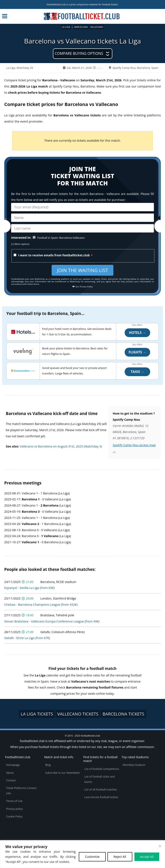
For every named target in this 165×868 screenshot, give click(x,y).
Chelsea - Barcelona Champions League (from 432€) (41, 605)
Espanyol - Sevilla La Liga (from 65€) (29, 588)
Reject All (120, 857)
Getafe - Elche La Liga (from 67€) (27, 638)
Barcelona (81, 27)
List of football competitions (102, 769)
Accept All (147, 857)
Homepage (13, 765)
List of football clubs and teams (99, 779)
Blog (48, 765)
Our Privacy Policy (82, 287)
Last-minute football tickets (101, 797)
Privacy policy (15, 809)
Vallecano (97, 27)
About (10, 773)
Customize (92, 857)
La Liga (66, 27)
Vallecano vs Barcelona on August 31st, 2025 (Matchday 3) (61, 446)
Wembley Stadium (134, 765)
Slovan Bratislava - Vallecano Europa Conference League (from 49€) (52, 621)
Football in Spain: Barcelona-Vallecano (61, 238)
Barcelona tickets (123, 714)
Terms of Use (14, 801)
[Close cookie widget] (160, 846)
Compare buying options (79, 53)
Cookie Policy (14, 816)
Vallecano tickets (78, 714)
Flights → (137, 352)
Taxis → (137, 372)
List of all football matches (101, 790)
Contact (11, 780)
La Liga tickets (37, 714)
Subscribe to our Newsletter (63, 773)
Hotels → (137, 333)
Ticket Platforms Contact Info (21, 791)
